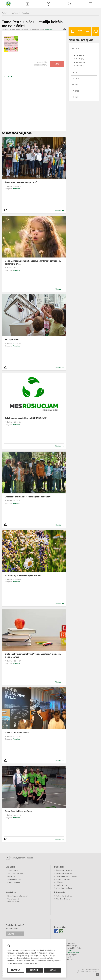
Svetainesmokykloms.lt (90, 972)
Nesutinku (34, 970)
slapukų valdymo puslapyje (27, 963)
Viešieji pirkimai (13, 899)
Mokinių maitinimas (63, 879)
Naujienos (15, 13)
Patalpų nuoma (61, 885)
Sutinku (53, 970)
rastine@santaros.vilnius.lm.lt (68, 952)
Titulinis (5, 13)
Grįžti (10, 76)
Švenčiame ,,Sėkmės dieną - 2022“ (21, 182)
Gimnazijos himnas (14, 879)
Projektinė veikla (13, 902)
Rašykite (11, 934)
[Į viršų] (97, 975)
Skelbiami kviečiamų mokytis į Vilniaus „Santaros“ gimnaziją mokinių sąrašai (33, 655)
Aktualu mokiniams (63, 899)
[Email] (61, 931)
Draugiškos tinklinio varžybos (19, 811)
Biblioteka (60, 882)
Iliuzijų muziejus (12, 340)
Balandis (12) (81, 55)
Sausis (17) (80, 66)
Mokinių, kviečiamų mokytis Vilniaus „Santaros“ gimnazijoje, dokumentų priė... (33, 262)
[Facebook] (56, 931)
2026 (77, 48)
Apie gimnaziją (13, 870)
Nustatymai (16, 970)
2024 (77, 79)
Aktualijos (25, 13)
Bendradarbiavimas (14, 882)
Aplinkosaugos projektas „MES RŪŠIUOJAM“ (26, 418)
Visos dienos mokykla (64, 888)
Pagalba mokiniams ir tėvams (67, 876)
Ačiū (57, 64)
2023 (77, 85)
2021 (77, 97)
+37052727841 (67, 950)
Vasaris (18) (81, 62)
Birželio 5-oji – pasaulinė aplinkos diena (23, 575)
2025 (77, 72)
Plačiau (58, 211)
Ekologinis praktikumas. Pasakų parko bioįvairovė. (28, 497)
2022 (77, 91)
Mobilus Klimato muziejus (17, 733)
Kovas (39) (80, 59)
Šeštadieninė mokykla (64, 870)
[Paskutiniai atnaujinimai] (49, 4)
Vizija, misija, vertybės (15, 873)
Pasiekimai (11, 876)
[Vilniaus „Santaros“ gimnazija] (8, 4)
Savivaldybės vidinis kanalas (19, 858)
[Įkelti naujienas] (27, 4)
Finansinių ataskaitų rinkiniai (17, 896)
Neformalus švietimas (64, 873)
